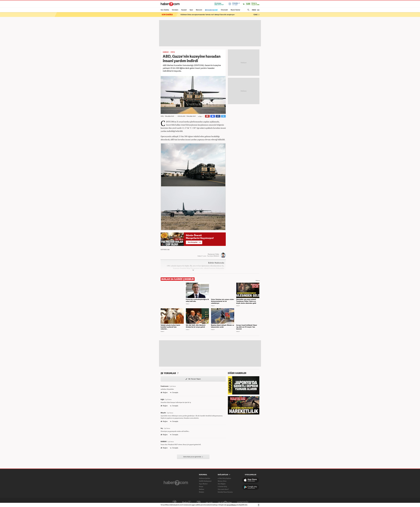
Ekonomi (199, 10)
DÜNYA (173, 52)
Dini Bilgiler (222, 484)
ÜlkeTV (209, 502)
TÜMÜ (256, 15)
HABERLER (166, 52)
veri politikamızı (232, 505)
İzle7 (225, 502)
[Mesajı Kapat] (259, 505)
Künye (201, 486)
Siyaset (184, 10)
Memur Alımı (222, 481)
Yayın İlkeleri (203, 484)
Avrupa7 (199, 502)
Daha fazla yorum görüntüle (193, 457)
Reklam (202, 489)
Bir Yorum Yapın (193, 379)
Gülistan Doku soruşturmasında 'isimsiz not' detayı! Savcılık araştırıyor (208, 15)
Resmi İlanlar (235, 10)
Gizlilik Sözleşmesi (205, 481)
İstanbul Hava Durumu (225, 492)
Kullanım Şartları (205, 478)
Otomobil (224, 10)
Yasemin (243, 502)
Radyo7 (187, 502)
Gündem (175, 10)
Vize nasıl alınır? (223, 489)
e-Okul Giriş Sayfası (224, 478)
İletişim (201, 492)
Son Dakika (165, 10)
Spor (191, 10)
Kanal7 (174, 502)
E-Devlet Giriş (222, 486)
